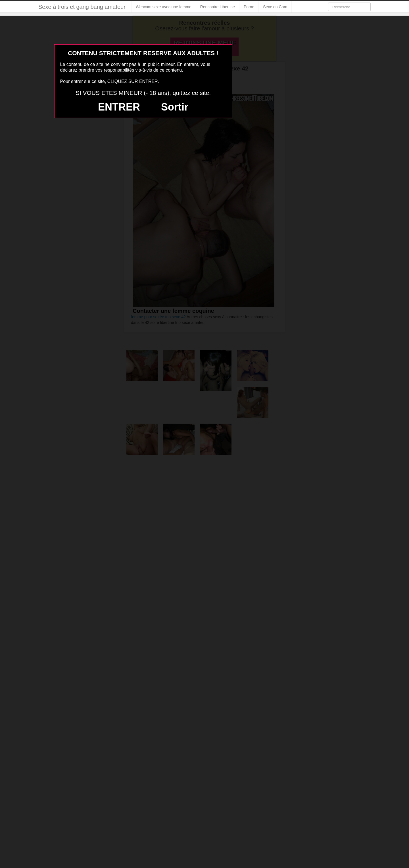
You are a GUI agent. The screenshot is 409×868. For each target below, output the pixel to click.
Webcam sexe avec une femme (164, 7)
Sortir (175, 107)
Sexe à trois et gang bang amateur (82, 7)
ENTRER (119, 107)
